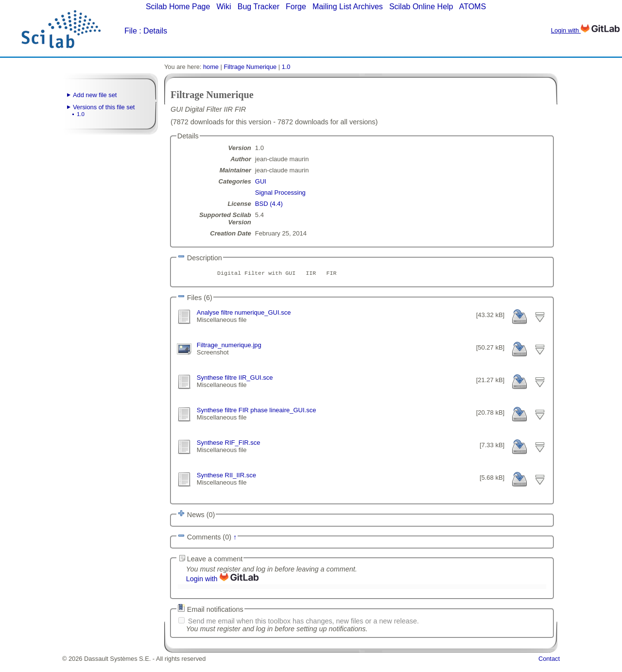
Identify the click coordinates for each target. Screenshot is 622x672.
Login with (585, 30)
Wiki (224, 7)
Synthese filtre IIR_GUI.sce (235, 381)
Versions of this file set (104, 107)
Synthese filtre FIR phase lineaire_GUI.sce (257, 415)
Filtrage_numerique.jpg (229, 347)
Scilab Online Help (421, 7)
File (131, 31)
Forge (296, 7)
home (211, 67)
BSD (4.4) (269, 204)
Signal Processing (280, 193)
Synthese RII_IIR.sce (226, 483)
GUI (261, 181)
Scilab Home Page (178, 7)
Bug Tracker (259, 7)
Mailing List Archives (348, 7)
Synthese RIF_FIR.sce (229, 449)
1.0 (81, 114)
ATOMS (473, 7)
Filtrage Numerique (250, 67)
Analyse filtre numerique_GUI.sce (244, 313)
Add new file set (95, 95)
